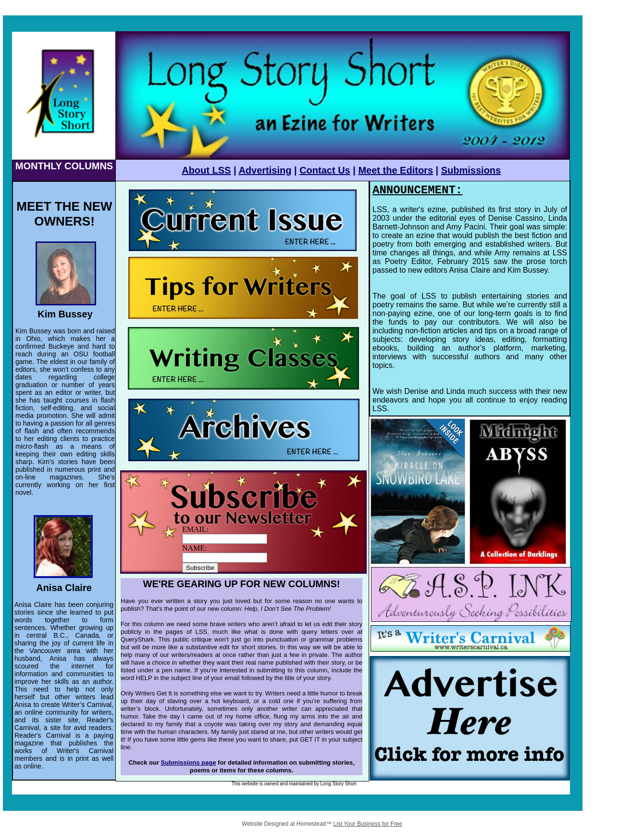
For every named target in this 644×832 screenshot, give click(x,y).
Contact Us (325, 170)
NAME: (195, 548)
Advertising (265, 170)
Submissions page (189, 763)
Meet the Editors (396, 170)
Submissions (471, 170)
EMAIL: (195, 529)
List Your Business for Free (368, 824)
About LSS (206, 170)
